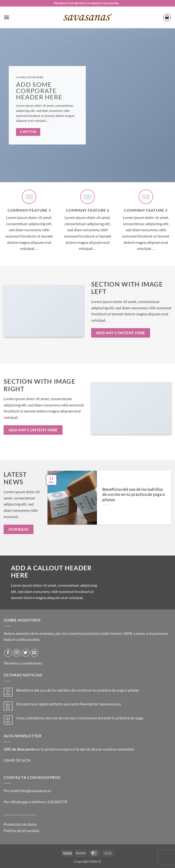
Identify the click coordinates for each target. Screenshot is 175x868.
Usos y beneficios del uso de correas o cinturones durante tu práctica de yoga (80, 718)
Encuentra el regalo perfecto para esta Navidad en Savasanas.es (69, 704)
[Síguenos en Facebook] (8, 653)
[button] (7, 17)
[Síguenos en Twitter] (26, 653)
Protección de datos (20, 824)
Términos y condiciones (23, 663)
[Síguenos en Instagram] (17, 653)
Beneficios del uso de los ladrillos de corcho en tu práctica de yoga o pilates (134, 495)
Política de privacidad (21, 830)
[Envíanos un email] (34, 653)
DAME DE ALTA (17, 760)
